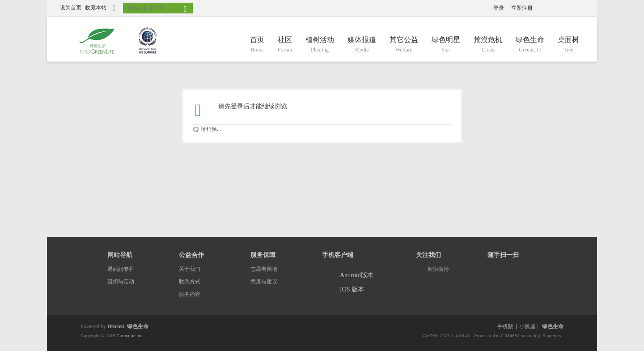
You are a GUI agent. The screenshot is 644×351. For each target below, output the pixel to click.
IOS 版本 (352, 289)
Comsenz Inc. (130, 336)
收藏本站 (96, 8)
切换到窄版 (114, 12)
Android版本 (357, 275)
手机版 (505, 326)
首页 (257, 45)
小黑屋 (527, 326)
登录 (499, 8)
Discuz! (116, 326)
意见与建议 (264, 282)
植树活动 (320, 45)
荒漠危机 (488, 45)
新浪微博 (438, 269)
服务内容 (190, 294)
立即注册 (522, 8)
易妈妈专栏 (121, 269)
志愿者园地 (264, 269)
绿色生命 (530, 45)
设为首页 (71, 8)
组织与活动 (121, 282)
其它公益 (404, 45)
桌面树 (568, 45)
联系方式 (190, 282)
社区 (285, 45)
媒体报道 (362, 45)
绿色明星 (446, 45)
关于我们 (190, 269)
